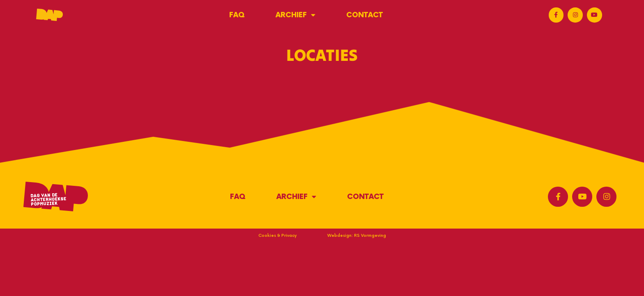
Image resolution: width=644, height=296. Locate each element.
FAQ (237, 15)
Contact (365, 15)
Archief (296, 15)
